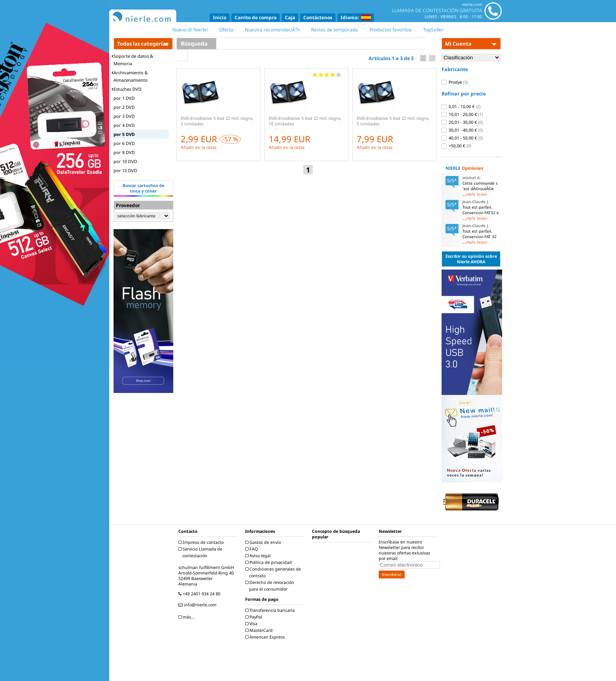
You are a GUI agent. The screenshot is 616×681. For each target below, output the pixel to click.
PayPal (255, 617)
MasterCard (260, 630)
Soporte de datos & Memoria (132, 60)
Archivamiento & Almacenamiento (130, 76)
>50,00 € (456, 146)
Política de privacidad (269, 562)
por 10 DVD (125, 161)
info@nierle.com (198, 605)
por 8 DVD (124, 152)
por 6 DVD (124, 143)
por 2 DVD (124, 107)
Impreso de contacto (202, 542)
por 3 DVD (124, 116)
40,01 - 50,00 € (462, 138)
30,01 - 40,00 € (462, 130)
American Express (266, 637)
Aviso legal (259, 556)
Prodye (455, 82)
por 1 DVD (124, 98)
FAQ (252, 549)
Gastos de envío (264, 542)
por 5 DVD (124, 134)
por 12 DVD (125, 170)
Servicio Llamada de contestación (201, 552)
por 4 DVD (124, 125)
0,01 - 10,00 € (461, 106)
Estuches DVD (126, 89)
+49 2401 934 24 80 (200, 594)
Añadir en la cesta (199, 147)
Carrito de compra (256, 17)
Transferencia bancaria (271, 610)
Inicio (220, 17)
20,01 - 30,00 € (462, 122)
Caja (290, 17)
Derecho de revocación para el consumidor (271, 586)
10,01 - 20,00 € (462, 114)
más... (187, 617)
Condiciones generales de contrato (274, 572)
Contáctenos (318, 17)
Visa (252, 624)
